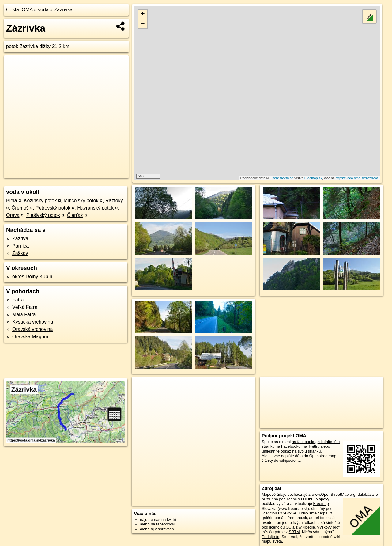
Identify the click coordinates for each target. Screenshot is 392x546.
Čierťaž (75, 215)
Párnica (21, 246)
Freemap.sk (313, 178)
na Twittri (310, 446)
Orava (13, 215)
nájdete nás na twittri (158, 519)
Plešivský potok (43, 215)
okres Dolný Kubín (32, 277)
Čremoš (20, 208)
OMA (27, 10)
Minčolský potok (81, 201)
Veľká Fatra (25, 307)
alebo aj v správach (157, 529)
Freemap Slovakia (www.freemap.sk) (295, 506)
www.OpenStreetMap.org (333, 494)
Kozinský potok (40, 201)
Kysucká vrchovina (33, 322)
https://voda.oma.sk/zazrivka (357, 178)
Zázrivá (20, 239)
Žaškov (20, 253)
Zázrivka (63, 10)
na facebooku (304, 442)
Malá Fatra (24, 315)
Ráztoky (114, 201)
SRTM (294, 532)
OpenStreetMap (282, 178)
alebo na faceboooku (158, 524)
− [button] (143, 24)
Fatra (18, 300)
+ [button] (143, 14)
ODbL (308, 499)
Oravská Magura (30, 337)
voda (43, 10)
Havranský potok (95, 208)
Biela (12, 201)
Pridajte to (271, 537)
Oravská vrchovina (33, 329)
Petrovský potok (53, 208)
